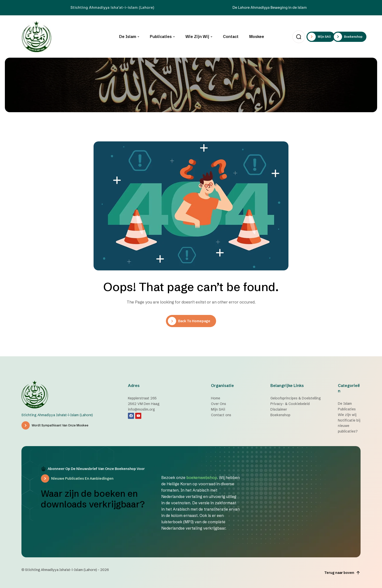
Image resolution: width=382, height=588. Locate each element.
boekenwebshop (202, 478)
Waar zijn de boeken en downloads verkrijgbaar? (93, 499)
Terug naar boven (342, 573)
